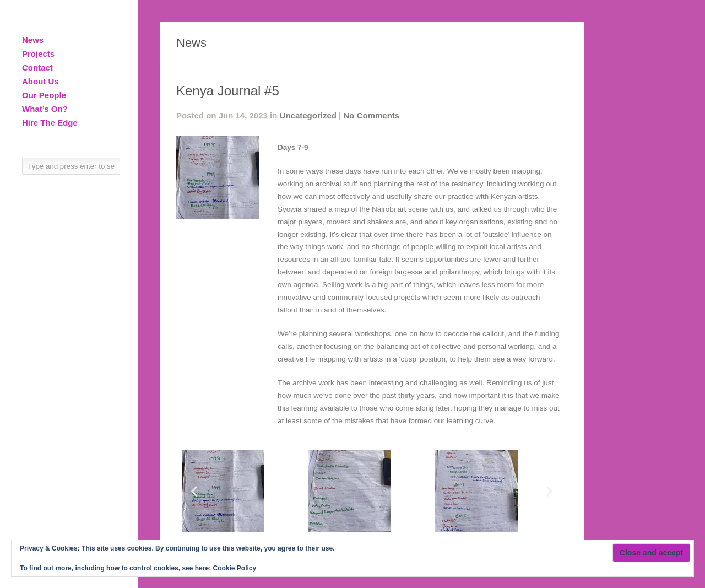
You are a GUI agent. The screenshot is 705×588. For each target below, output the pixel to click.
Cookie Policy (234, 568)
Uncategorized (308, 115)
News (33, 40)
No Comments (371, 115)
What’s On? (45, 109)
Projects (38, 54)
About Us (40, 81)
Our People (44, 95)
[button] (194, 491)
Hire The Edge (50, 123)
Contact (37, 68)
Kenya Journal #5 (228, 91)
